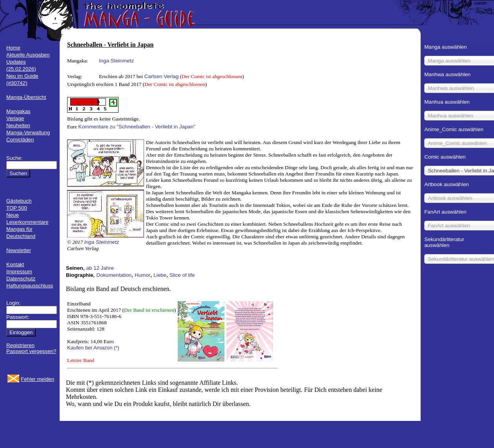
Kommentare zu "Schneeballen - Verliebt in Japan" (137, 127)
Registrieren (20, 345)
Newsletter (19, 250)
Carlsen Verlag (161, 76)
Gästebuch (19, 201)
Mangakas (18, 111)
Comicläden (20, 140)
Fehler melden (37, 379)
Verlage (15, 118)
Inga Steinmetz (116, 61)
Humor (142, 275)
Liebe (160, 275)
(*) (117, 348)
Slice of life (182, 275)
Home (13, 48)
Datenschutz (21, 279)
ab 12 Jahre (100, 268)
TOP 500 (17, 208)
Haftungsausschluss (30, 286)
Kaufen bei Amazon (90, 348)
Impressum (19, 272)
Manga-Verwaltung (28, 133)
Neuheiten (18, 125)
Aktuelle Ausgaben (28, 55)
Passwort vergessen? (31, 351)
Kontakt (15, 264)
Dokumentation (114, 275)
